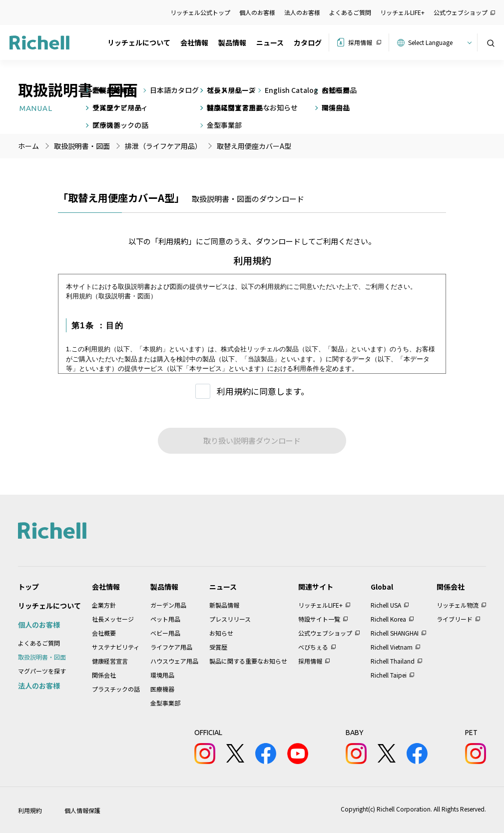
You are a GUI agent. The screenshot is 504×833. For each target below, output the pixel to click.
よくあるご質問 (350, 12)
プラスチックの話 (116, 689)
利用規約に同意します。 (263, 391)
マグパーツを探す (42, 671)
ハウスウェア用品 (174, 661)
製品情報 (232, 42)
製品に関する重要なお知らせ (248, 661)
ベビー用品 (165, 633)
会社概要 (104, 633)
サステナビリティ (116, 647)
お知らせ (221, 633)
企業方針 (104, 605)
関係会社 (104, 675)
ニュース (270, 42)
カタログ (308, 42)
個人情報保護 (82, 810)
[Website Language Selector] (438, 42)
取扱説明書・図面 (42, 657)
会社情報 (194, 42)
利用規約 (30, 810)
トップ (28, 587)
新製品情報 (224, 605)
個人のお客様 (257, 12)
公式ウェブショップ (461, 12)
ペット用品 (165, 619)
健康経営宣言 (110, 661)
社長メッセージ (113, 619)
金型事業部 (165, 703)
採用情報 (360, 42)
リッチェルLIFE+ (402, 12)
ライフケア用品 (171, 647)
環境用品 (162, 675)
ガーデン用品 (168, 605)
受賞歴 (218, 647)
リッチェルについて (139, 42)
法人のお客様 (302, 12)
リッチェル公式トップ (200, 12)
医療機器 (162, 689)
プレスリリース (230, 619)
